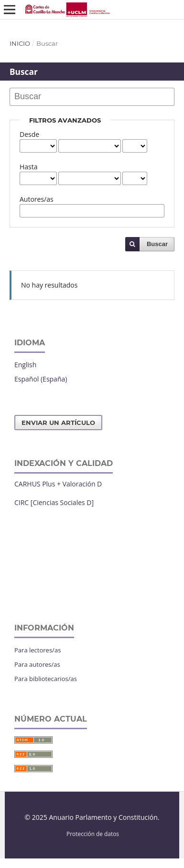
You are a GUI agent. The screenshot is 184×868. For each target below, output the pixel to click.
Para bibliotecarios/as (46, 679)
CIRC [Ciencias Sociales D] (54, 502)
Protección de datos (93, 834)
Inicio (20, 43)
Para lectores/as (38, 650)
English (25, 365)
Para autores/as (37, 664)
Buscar (157, 244)
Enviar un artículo (58, 423)
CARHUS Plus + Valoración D (58, 484)
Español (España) (41, 379)
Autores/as (37, 199)
